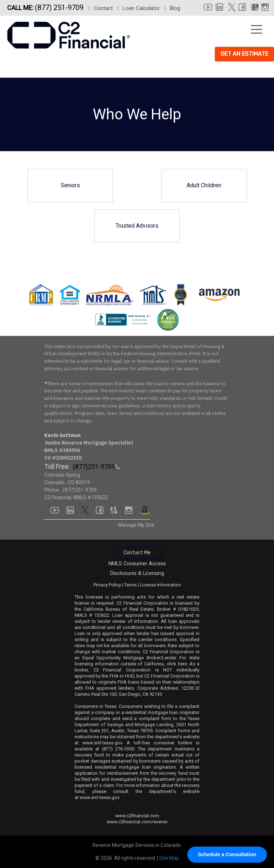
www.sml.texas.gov (102, 743)
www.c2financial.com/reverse (137, 822)
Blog (175, 8)
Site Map (169, 858)
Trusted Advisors (137, 226)
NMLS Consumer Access (137, 564)
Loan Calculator (141, 8)
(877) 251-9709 (60, 8)
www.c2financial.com (137, 816)
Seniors (70, 185)
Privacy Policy (107, 585)
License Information (160, 585)
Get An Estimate (244, 54)
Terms (130, 585)
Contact (103, 8)
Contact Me (137, 553)
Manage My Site (136, 525)
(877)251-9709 (80, 490)
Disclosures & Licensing (137, 573)
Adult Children (204, 185)
